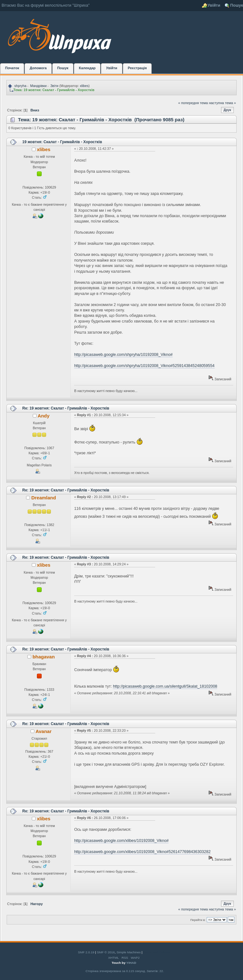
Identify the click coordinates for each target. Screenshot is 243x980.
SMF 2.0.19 (86, 952)
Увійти (214, 5)
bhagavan (44, 657)
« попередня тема (193, 103)
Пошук (237, 5)
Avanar (44, 731)
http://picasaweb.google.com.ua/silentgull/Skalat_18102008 (165, 686)
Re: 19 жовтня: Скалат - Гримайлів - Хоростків (66, 408)
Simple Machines (128, 952)
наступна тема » (222, 103)
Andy (43, 416)
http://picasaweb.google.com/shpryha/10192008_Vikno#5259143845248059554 (144, 366)
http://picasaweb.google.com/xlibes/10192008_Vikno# (121, 841)
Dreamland (43, 498)
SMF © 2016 (106, 952)
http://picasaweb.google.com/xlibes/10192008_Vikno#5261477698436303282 (142, 852)
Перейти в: (198, 920)
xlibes (84, 86)
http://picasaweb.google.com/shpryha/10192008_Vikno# (123, 355)
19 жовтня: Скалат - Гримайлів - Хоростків (62, 142)
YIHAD (131, 963)
